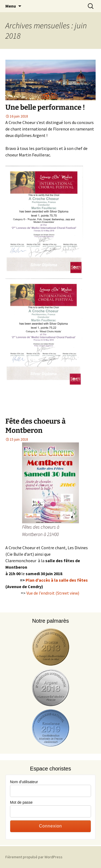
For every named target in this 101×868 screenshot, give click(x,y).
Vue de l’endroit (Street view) (53, 593)
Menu (11, 6)
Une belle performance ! (45, 107)
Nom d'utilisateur (24, 782)
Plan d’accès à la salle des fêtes (57, 580)
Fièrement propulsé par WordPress (34, 857)
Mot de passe (21, 802)
